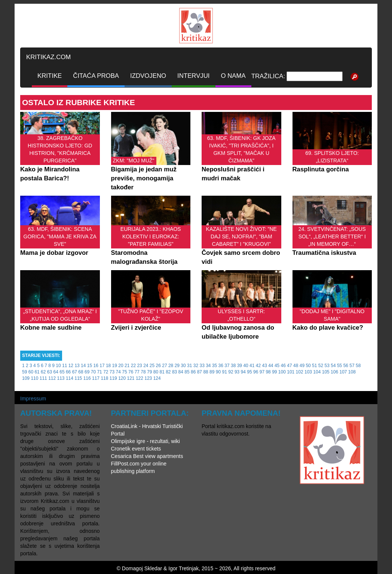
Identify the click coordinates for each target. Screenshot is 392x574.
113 (61, 378)
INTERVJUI (193, 76)
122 (140, 378)
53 (327, 366)
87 (200, 372)
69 (87, 372)
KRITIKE (50, 76)
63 (50, 372)
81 (162, 372)
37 (227, 366)
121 (131, 378)
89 (212, 372)
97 (262, 372)
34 (208, 366)
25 (152, 366)
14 (83, 366)
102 (300, 372)
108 (352, 372)
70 (93, 372)
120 (122, 378)
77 (137, 372)
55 (339, 366)
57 (352, 366)
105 (326, 372)
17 (102, 366)
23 (139, 366)
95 (249, 372)
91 (225, 372)
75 (124, 372)
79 (149, 372)
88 (206, 372)
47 (289, 366)
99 (274, 372)
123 (148, 378)
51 (314, 366)
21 (127, 366)
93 (237, 372)
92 (231, 372)
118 (104, 378)
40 (246, 366)
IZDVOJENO (148, 76)
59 (24, 372)
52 (321, 366)
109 (26, 378)
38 (233, 366)
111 (43, 378)
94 (243, 372)
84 (181, 372)
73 (112, 372)
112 (52, 378)
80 (156, 372)
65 (62, 372)
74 (118, 372)
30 (183, 366)
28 (171, 366)
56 (346, 366)
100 (282, 372)
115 (78, 378)
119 (113, 378)
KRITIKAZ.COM (48, 57)
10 (58, 366)
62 (43, 372)
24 (146, 366)
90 (218, 372)
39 (240, 366)
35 (215, 366)
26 (158, 366)
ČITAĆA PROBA (96, 76)
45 (277, 366)
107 (343, 372)
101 (291, 372)
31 (189, 366)
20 (121, 366)
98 (268, 372)
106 (334, 372)
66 (68, 372)
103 (308, 372)
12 (71, 366)
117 (96, 378)
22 (133, 366)
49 (302, 366)
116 (87, 378)
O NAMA (233, 76)
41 (252, 366)
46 (283, 366)
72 (106, 372)
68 (81, 372)
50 (308, 366)
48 (296, 366)
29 (177, 366)
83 (174, 372)
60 (31, 372)
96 (256, 372)
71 (99, 372)
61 (37, 372)
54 (333, 366)
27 (164, 366)
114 (70, 378)
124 (157, 378)
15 (90, 366)
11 (65, 366)
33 (202, 366)
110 (34, 378)
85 (187, 372)
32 (196, 366)
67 (75, 372)
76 (131, 372)
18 (108, 366)
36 (221, 366)
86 (193, 372)
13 (77, 366)
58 (358, 366)
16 (96, 366)
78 (143, 372)
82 (168, 372)
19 (115, 366)
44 (271, 366)
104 (317, 372)
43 (264, 366)
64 (56, 372)
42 (258, 366)
